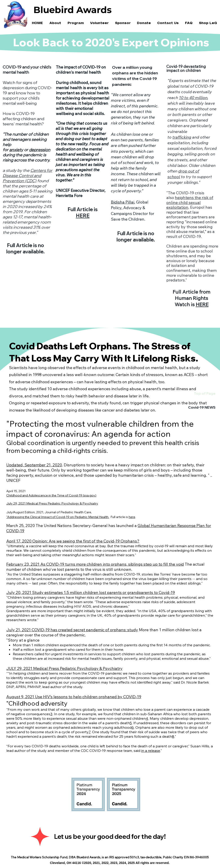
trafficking (182, 137)
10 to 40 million (193, 98)
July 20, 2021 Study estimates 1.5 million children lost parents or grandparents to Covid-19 (91, 592)
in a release (151, 751)
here (132, 517)
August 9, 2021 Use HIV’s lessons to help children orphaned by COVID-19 (74, 697)
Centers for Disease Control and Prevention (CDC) (27, 176)
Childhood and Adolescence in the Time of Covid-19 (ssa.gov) (51, 495)
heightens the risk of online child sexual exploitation (190, 202)
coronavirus (84, 546)
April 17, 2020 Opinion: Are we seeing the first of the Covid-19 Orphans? (73, 541)
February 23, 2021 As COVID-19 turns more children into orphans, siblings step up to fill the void (95, 564)
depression (40, 150)
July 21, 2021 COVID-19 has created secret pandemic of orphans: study (72, 630)
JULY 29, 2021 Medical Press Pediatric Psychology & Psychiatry (64, 668)
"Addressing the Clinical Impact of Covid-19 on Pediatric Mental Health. (58, 517)
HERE (83, 216)
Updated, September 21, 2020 (34, 465)
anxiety (16, 150)
